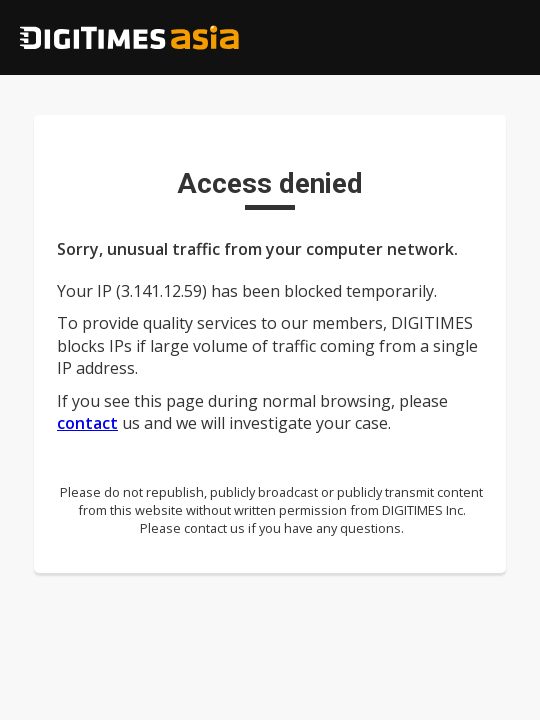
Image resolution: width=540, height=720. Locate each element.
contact (87, 423)
